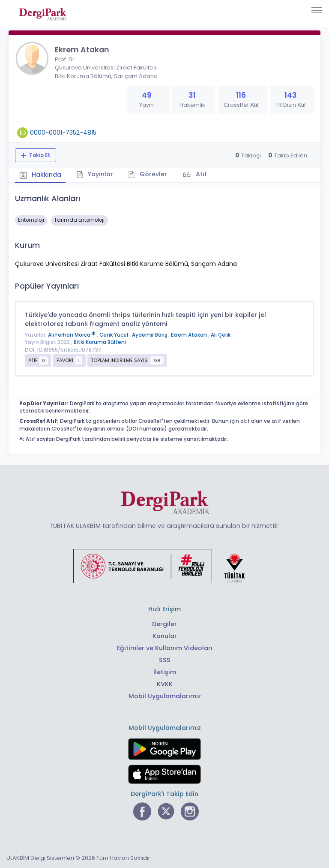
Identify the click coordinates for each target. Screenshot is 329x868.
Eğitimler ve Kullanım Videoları (165, 648)
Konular (165, 636)
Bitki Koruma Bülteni (100, 342)
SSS (165, 660)
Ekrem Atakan (190, 335)
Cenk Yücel (114, 335)
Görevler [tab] (148, 174)
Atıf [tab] (200, 174)
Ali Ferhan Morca (72, 335)
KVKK (165, 684)
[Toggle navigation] (317, 10)
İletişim (165, 672)
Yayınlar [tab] (95, 174)
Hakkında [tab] (40, 175)
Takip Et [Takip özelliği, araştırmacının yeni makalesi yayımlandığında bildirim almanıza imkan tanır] (39, 155)
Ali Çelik (221, 335)
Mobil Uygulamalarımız (165, 696)
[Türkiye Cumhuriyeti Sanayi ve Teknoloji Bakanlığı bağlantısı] (164, 566)
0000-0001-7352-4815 (63, 133)
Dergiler (164, 624)
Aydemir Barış (150, 335)
